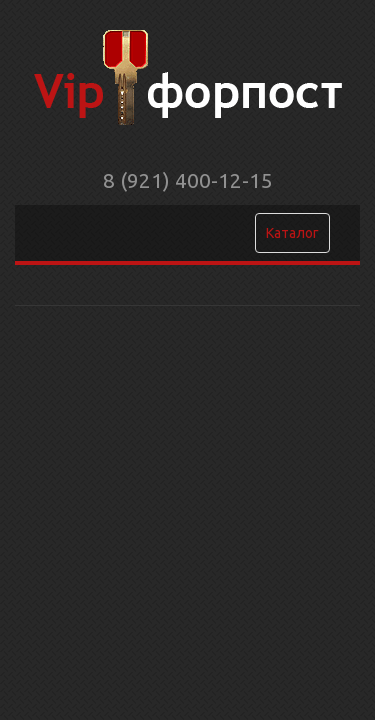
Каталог (292, 233)
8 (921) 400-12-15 (188, 180)
